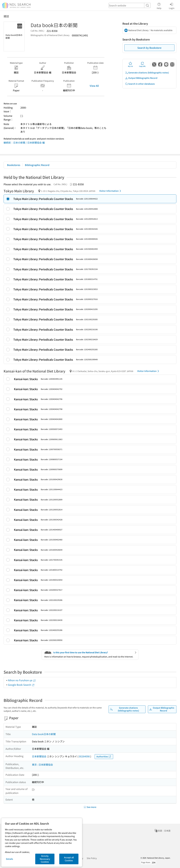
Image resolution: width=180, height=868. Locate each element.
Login (172, 6)
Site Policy (92, 858)
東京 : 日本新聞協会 (42, 765)
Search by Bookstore (149, 48)
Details (10, 859)
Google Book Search (21, 685)
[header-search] (130, 5)
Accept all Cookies (69, 859)
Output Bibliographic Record (141, 78)
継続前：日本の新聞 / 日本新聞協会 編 (24, 142)
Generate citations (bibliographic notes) (147, 73)
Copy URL (142, 64)
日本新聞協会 (39, 756)
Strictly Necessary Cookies (45, 859)
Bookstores (14, 165)
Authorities (104, 757)
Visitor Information (111, 191)
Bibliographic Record (37, 165)
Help (159, 6)
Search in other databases (140, 84)
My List (130, 64)
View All (94, 86)
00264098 (84, 756)
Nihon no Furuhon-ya (22, 680)
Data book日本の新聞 (44, 734)
